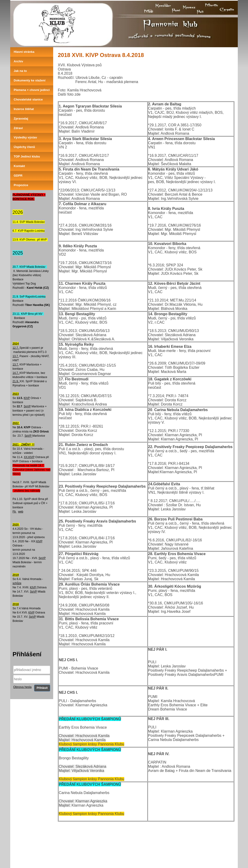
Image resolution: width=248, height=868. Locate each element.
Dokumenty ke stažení (30, 80)
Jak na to (20, 71)
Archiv (18, 61)
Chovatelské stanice (28, 99)
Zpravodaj (21, 119)
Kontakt (19, 166)
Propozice (21, 185)
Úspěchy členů (24, 147)
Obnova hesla (22, 687)
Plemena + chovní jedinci (32, 90)
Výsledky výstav (25, 137)
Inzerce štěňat (24, 109)
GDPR (18, 176)
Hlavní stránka (24, 52)
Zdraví (18, 128)
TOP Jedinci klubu (27, 156)
